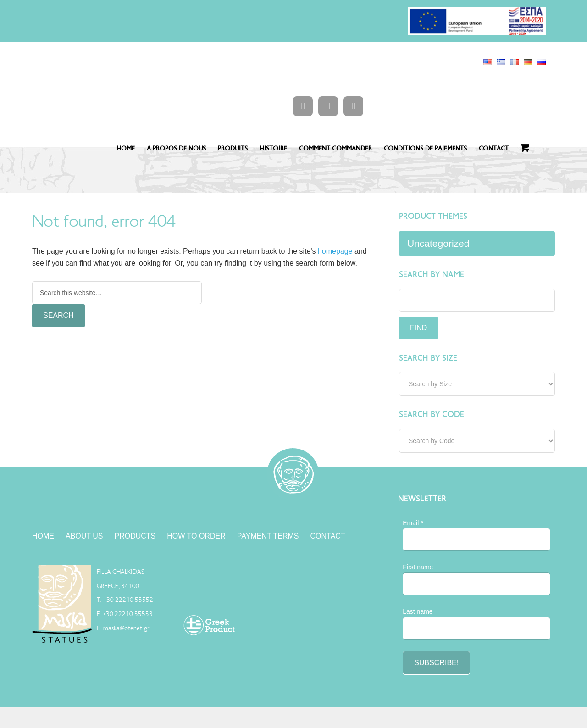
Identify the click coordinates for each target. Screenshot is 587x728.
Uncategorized (438, 243)
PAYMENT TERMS (268, 536)
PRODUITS (233, 148)
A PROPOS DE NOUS (176, 148)
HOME (126, 148)
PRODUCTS (135, 536)
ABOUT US (84, 536)
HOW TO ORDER (196, 536)
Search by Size (428, 358)
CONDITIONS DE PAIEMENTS (425, 148)
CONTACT (494, 148)
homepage (335, 251)
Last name (418, 611)
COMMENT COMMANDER (335, 148)
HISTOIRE (273, 148)
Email (413, 523)
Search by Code (432, 414)
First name (418, 567)
